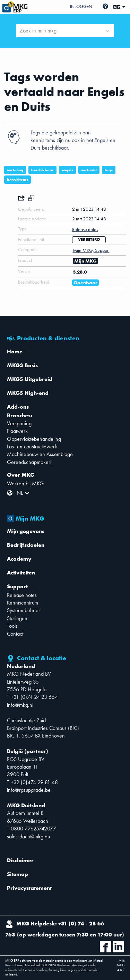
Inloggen (81, 6)
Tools (12, 626)
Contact (15, 634)
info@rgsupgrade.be (29, 790)
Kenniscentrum (23, 603)
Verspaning (19, 423)
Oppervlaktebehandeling (34, 439)
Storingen (17, 618)
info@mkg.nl (20, 705)
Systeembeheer (24, 610)
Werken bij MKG (25, 483)
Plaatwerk (17, 431)
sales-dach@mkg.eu (28, 836)
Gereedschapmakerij (30, 462)
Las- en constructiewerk (32, 446)
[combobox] (20, 31)
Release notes (22, 595)
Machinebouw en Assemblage (40, 454)
